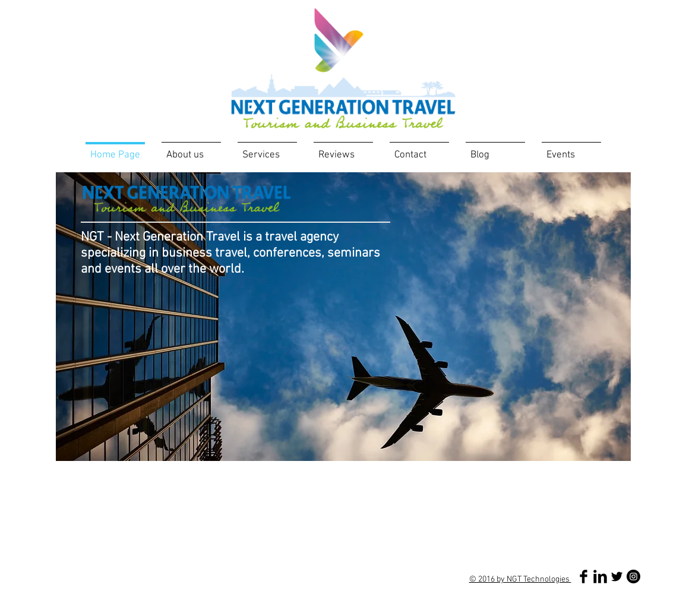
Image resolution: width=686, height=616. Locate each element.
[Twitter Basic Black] (617, 576)
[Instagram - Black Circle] (633, 576)
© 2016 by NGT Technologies (520, 579)
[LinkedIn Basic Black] (600, 576)
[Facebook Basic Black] (584, 576)
